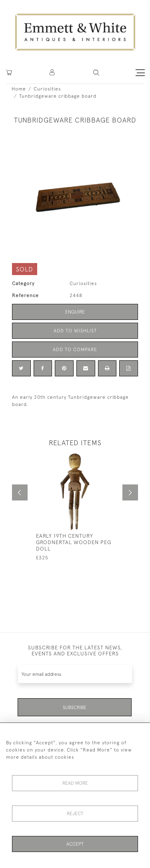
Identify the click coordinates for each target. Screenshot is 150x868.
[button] (96, 73)
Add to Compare (75, 350)
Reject (75, 814)
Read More (75, 783)
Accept (75, 844)
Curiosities (47, 89)
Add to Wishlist (75, 331)
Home (19, 89)
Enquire (75, 312)
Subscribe (75, 707)
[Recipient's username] (75, 674)
